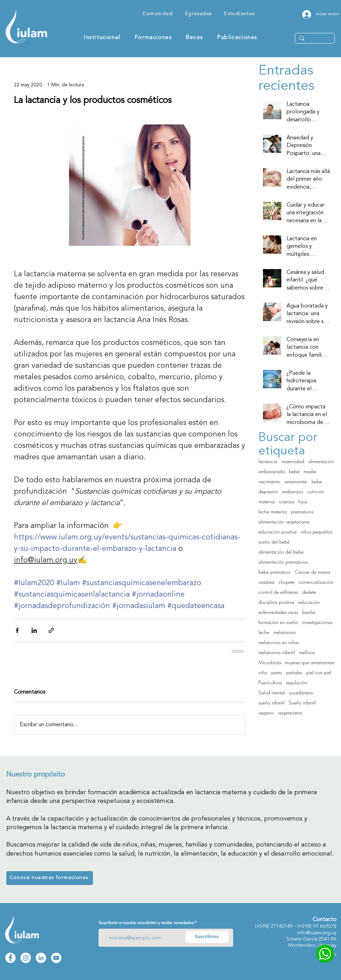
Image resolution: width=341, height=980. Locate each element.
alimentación (321, 461)
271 (275, 926)
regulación (297, 682)
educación (309, 602)
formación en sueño (278, 622)
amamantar (296, 481)
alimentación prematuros (283, 562)
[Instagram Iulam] (26, 958)
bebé (294, 471)
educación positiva (278, 532)
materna (267, 501)
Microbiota (270, 662)
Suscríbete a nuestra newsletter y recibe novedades (146, 923)
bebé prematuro (275, 572)
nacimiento (269, 481)
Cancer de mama (313, 572)
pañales (294, 672)
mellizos (307, 652)
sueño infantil (271, 703)
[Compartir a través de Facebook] (17, 630)
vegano (266, 713)
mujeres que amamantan (310, 662)
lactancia (268, 461)
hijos (303, 501)
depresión (268, 491)
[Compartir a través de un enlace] (51, 630)
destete (309, 592)
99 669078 (325, 926)
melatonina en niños (279, 642)
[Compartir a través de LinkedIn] (34, 630)
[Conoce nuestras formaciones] (50, 878)
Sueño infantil (302, 703)
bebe (317, 481)
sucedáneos (301, 692)
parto (277, 672)
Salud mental (272, 692)
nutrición (316, 491)
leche (264, 632)
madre (310, 471)
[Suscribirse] (207, 937)
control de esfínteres (278, 592)
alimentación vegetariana (284, 522)
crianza (287, 501)
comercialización (316, 582)
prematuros (302, 511)
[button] (157, 14)
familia (309, 612)
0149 (288, 926)
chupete (287, 582)
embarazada (272, 471)
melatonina (284, 632)
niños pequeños (317, 532)
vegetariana (290, 713)
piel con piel (319, 672)
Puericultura (270, 682)
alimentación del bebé (281, 552)
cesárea (266, 582)
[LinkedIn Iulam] (41, 958)
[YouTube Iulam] (56, 958)
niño (263, 672)
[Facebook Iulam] (10, 958)
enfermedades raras (278, 612)
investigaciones (317, 622)
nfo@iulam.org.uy (317, 933)
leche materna (273, 511)
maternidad (293, 461)
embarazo (293, 491)
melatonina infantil (277, 652)
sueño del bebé (274, 542)
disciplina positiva (276, 602)
